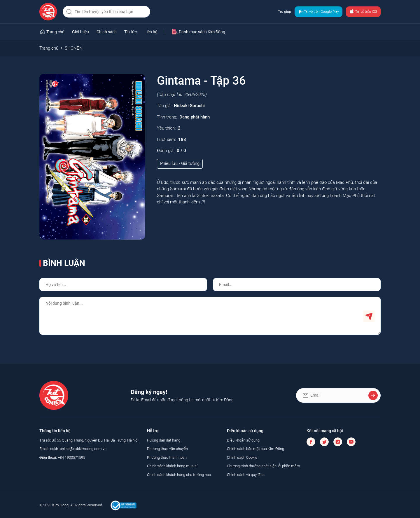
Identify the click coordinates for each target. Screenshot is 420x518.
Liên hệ (151, 32)
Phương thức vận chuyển (167, 449)
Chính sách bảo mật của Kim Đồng (256, 449)
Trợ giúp (285, 12)
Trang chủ (49, 48)
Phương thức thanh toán (167, 457)
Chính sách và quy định (246, 475)
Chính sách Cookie (242, 457)
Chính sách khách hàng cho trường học (179, 475)
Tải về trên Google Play (318, 12)
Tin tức (131, 32)
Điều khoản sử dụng (243, 440)
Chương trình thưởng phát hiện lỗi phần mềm (264, 466)
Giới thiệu (80, 32)
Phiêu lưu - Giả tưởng (180, 163)
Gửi (369, 316)
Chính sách (107, 32)
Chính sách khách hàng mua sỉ (172, 466)
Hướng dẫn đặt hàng (164, 440)
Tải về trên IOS (363, 12)
